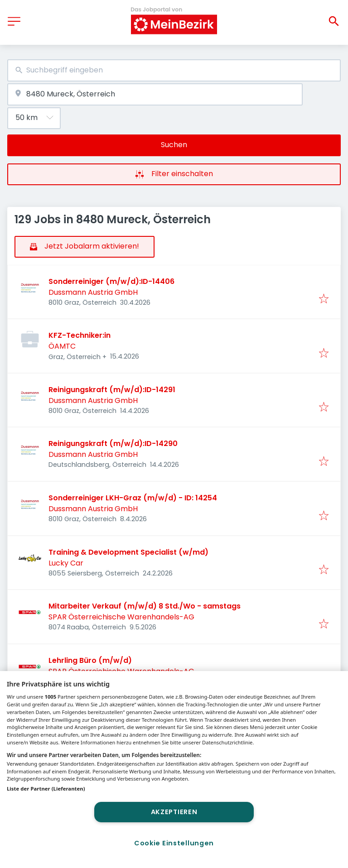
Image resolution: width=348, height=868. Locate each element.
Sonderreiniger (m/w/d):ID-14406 (111, 281)
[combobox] (174, 70)
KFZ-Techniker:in (80, 335)
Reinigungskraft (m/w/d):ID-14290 (113, 444)
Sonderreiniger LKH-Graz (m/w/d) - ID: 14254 (133, 498)
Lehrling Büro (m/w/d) (92, 660)
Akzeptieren (174, 812)
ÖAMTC (62, 346)
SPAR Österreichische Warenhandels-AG (121, 617)
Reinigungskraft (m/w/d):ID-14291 (112, 390)
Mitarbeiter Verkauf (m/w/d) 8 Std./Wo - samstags (145, 606)
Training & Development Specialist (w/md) (128, 552)
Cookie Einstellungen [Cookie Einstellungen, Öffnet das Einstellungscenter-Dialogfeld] (174, 843)
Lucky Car (66, 563)
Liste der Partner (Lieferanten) (46, 789)
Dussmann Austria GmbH (93, 292)
